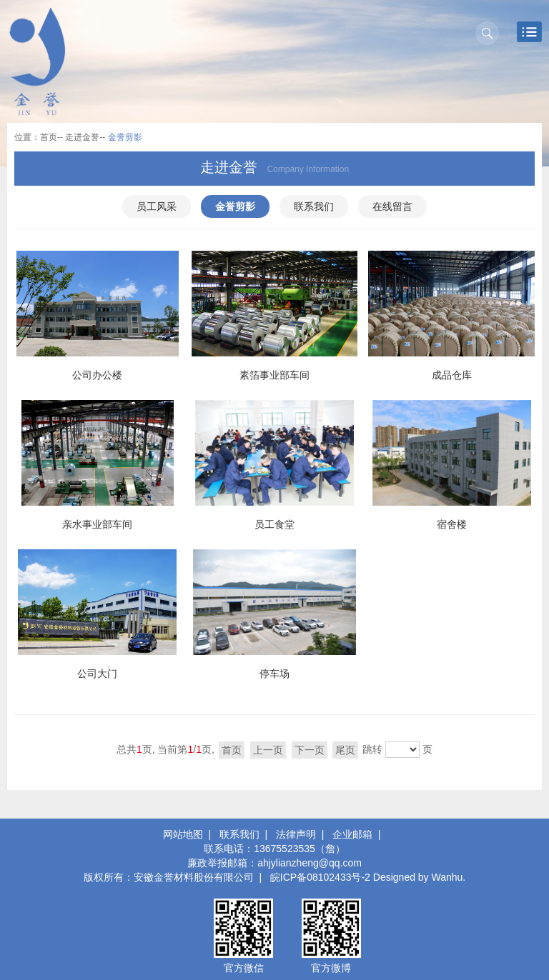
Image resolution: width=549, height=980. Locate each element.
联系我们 (314, 206)
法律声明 (296, 834)
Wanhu (447, 877)
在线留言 (392, 206)
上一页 (268, 750)
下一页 (310, 750)
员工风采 (157, 206)
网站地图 (183, 834)
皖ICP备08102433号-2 (320, 877)
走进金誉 (82, 137)
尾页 (345, 750)
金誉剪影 (235, 206)
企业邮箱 (352, 834)
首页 (49, 137)
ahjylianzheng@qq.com (310, 863)
